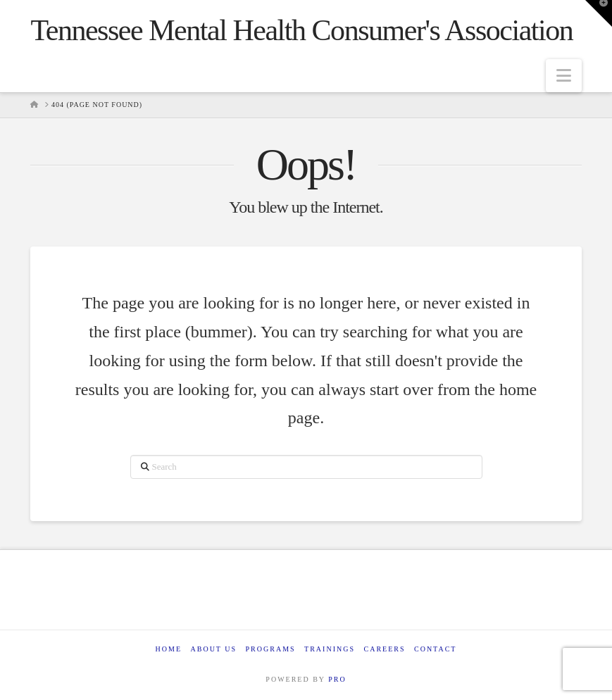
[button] (564, 76)
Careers (384, 649)
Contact (435, 649)
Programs (271, 649)
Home (169, 649)
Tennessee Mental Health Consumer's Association (301, 30)
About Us (214, 649)
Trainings (330, 649)
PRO (337, 679)
